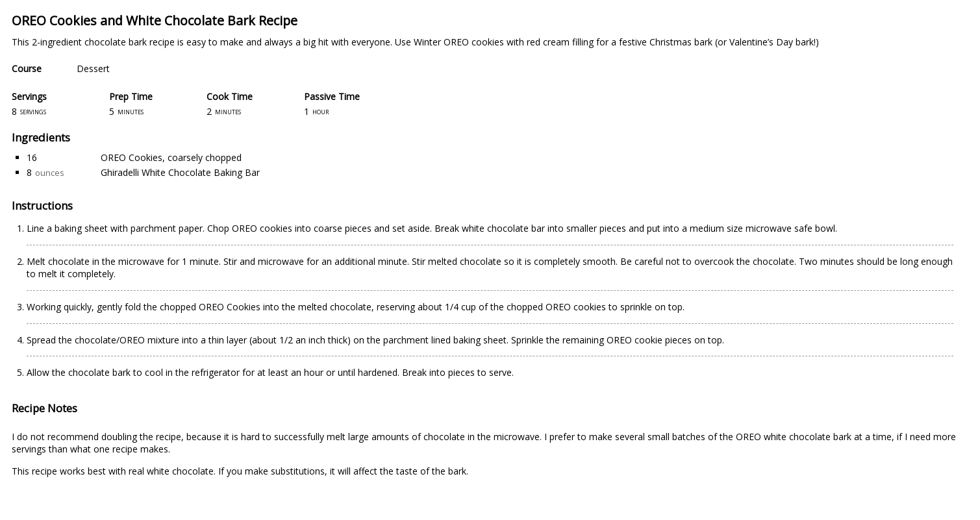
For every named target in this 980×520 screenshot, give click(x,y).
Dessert (93, 68)
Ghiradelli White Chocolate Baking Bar (180, 172)
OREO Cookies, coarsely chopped (171, 157)
